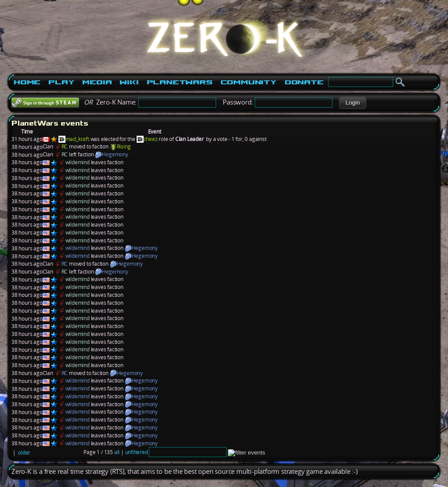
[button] (352, 103)
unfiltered (137, 452)
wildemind (78, 162)
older (24, 453)
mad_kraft (77, 139)
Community (249, 82)
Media (97, 82)
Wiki (129, 82)
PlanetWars (180, 82)
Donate (304, 82)
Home (27, 82)
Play (61, 82)
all (117, 452)
